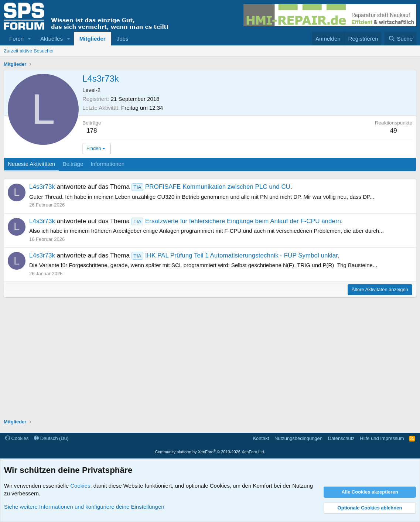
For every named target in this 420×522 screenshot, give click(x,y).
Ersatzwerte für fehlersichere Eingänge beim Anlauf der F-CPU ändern (236, 221)
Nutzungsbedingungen (298, 438)
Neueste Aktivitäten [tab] (31, 164)
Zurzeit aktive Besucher (29, 51)
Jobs (123, 39)
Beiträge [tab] (73, 164)
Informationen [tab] (107, 164)
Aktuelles (52, 39)
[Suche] (400, 39)
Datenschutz (341, 438)
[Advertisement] (210, 359)
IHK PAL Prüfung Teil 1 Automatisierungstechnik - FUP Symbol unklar (235, 255)
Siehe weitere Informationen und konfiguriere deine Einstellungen (84, 507)
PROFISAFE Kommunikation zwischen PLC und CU (211, 187)
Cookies (17, 438)
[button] (30, 39)
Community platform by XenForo (210, 452)
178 (92, 131)
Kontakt (261, 438)
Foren (16, 39)
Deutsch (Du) (51, 438)
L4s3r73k (42, 187)
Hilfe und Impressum (382, 438)
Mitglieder (93, 39)
